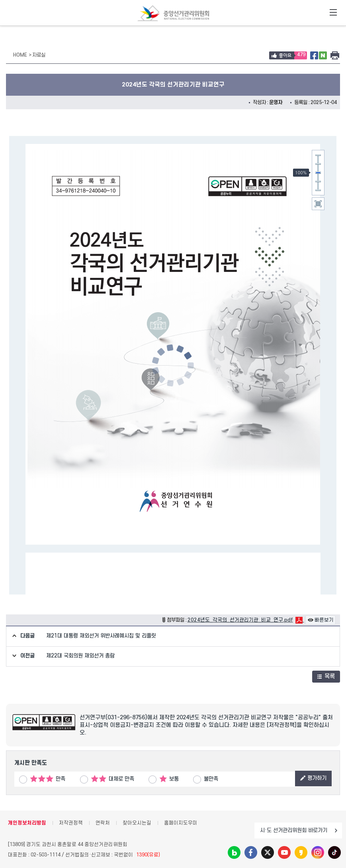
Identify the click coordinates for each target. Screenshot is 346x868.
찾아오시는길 (137, 823)
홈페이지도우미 (181, 823)
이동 (336, 831)
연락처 (103, 823)
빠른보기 (321, 620)
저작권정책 (71, 823)
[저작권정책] (282, 725)
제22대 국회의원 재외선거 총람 (80, 656)
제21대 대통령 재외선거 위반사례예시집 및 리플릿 (101, 636)
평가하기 (313, 778)
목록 (326, 676)
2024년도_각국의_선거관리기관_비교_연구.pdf (240, 620)
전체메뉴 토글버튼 (333, 13)
